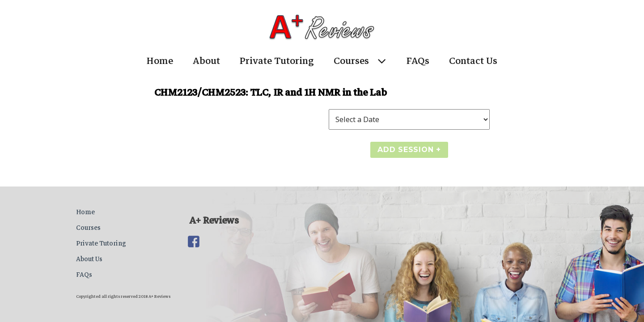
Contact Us (473, 61)
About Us (89, 259)
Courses (351, 61)
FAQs (418, 61)
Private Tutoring (277, 61)
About (206, 61)
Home (160, 61)
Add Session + (409, 150)
